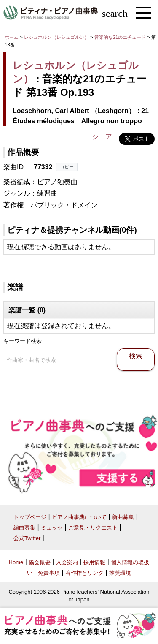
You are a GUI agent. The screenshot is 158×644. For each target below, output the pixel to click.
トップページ (30, 517)
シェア (102, 137)
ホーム (12, 37)
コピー (67, 167)
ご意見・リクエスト (93, 528)
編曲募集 (24, 528)
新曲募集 (123, 517)
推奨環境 (120, 573)
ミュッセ (52, 528)
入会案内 (67, 562)
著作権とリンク (84, 573)
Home (16, 562)
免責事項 (49, 573)
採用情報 (94, 562)
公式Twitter (27, 538)
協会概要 (40, 562)
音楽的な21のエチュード (121, 37)
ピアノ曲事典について (79, 517)
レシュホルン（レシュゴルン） (56, 37)
